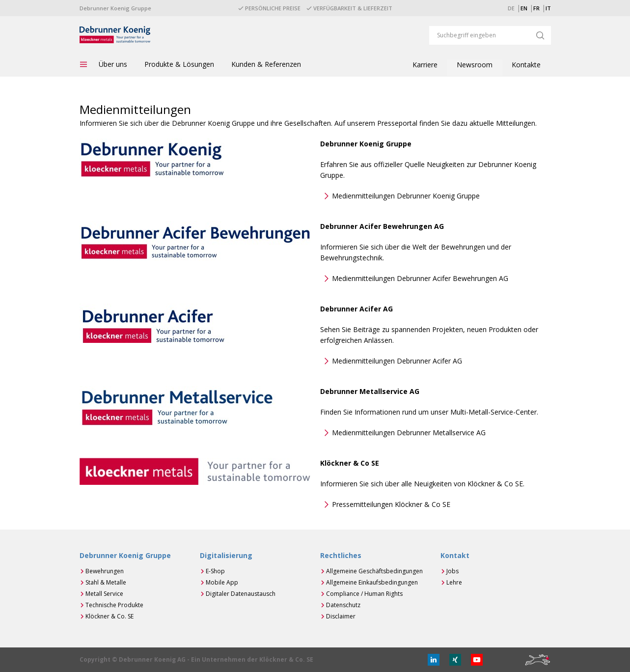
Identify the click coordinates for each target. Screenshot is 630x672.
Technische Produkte (114, 605)
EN (524, 8)
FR (536, 8)
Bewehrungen (105, 571)
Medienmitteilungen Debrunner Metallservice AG (409, 433)
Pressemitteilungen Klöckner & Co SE (391, 504)
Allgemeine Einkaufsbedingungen (372, 582)
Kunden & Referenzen (266, 64)
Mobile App (222, 582)
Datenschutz (343, 605)
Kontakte (526, 65)
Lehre (454, 582)
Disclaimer (341, 616)
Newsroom (475, 65)
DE (511, 8)
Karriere (425, 65)
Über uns (113, 64)
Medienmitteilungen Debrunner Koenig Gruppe (406, 196)
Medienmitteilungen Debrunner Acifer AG (397, 361)
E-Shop (215, 571)
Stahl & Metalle (106, 582)
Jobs (452, 571)
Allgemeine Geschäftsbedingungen (374, 571)
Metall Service (104, 594)
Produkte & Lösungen (179, 64)
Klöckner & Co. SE (110, 616)
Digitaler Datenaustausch (241, 594)
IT (548, 8)
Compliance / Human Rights (364, 594)
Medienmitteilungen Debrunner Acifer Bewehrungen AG (420, 278)
